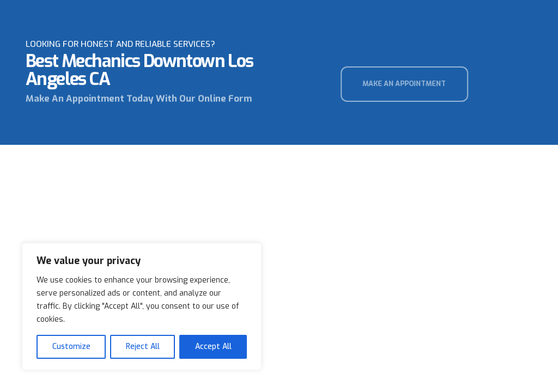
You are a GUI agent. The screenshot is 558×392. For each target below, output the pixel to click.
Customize (71, 347)
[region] (142, 307)
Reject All (143, 347)
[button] (413, 84)
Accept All (213, 347)
